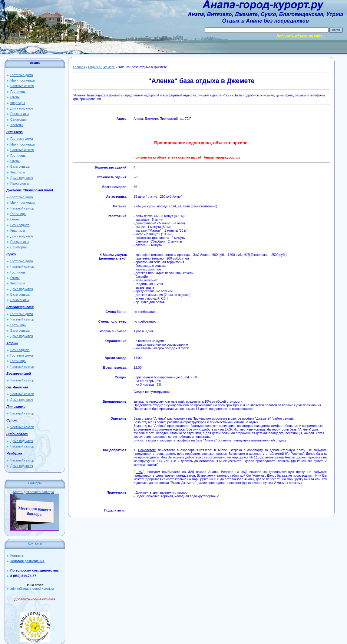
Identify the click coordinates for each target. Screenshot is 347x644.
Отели (15, 97)
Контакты (17, 555)
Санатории (18, 119)
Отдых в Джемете (101, 67)
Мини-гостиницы (23, 80)
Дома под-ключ (22, 108)
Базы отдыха (20, 166)
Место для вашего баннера (34, 492)
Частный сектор (22, 86)
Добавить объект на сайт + (301, 36)
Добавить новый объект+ (35, 599)
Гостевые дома (22, 75)
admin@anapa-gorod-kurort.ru (32, 589)
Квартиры (18, 103)
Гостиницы (18, 92)
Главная (79, 67)
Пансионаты (20, 114)
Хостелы (17, 125)
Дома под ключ (21, 466)
